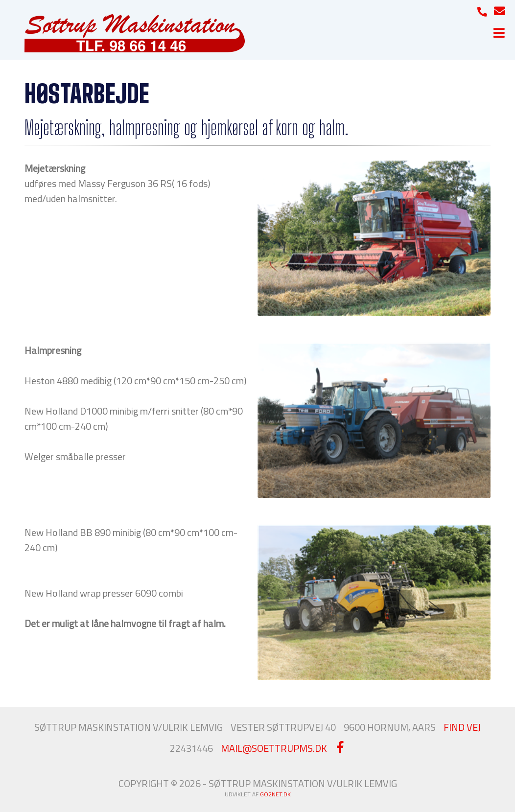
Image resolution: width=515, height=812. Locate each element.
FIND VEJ (462, 727)
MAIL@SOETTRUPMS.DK (274, 748)
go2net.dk (275, 794)
